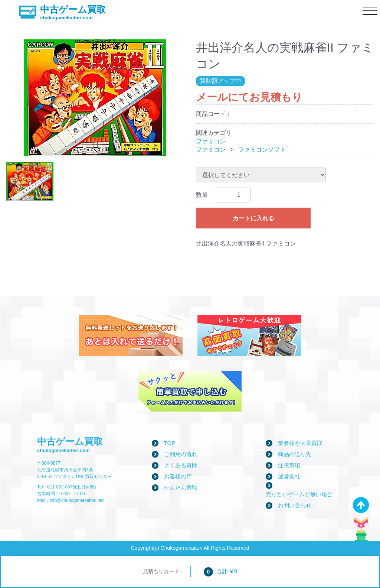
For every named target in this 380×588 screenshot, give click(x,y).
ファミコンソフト (262, 150)
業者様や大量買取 (300, 443)
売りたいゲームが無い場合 (299, 494)
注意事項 (289, 465)
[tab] (30, 181)
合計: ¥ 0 (220, 571)
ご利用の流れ (181, 454)
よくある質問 (181, 465)
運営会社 (289, 476)
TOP (170, 443)
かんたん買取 (181, 488)
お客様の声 (178, 476)
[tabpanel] (95, 98)
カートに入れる (253, 218)
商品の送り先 (295, 454)
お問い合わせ (295, 505)
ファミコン (211, 141)
